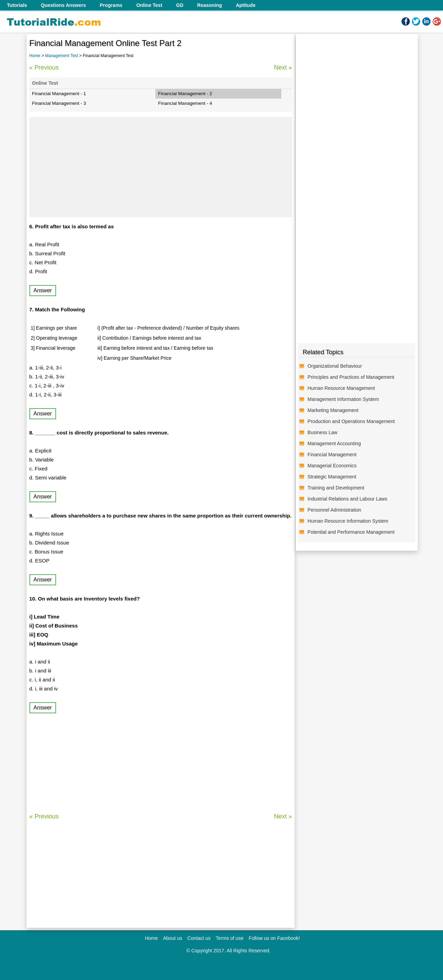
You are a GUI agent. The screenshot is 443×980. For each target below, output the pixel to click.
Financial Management (332, 455)
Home (35, 56)
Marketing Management (333, 410)
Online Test (149, 5)
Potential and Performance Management (351, 532)
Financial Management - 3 (59, 103)
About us (173, 938)
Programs (111, 5)
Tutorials (17, 5)
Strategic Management (332, 477)
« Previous (44, 67)
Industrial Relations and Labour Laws (347, 499)
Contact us (199, 938)
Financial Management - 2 (185, 94)
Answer (43, 290)
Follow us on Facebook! (274, 938)
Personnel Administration (334, 510)
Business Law (323, 432)
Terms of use (229, 938)
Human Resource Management (341, 388)
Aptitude (246, 5)
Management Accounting (334, 443)
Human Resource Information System (348, 521)
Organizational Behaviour (335, 366)
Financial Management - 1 (59, 94)
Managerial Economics (332, 466)
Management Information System (343, 399)
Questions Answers (63, 5)
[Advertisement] (161, 167)
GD (180, 5)
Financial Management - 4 (185, 103)
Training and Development (336, 488)
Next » (283, 67)
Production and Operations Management (351, 421)
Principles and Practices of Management (351, 377)
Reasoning (210, 5)
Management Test (62, 56)
